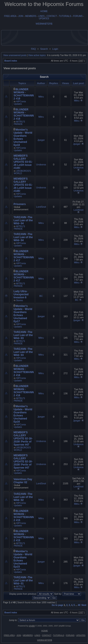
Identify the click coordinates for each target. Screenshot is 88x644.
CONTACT (52, 16)
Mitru (41, 97)
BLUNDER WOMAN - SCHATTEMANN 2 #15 (24, 516)
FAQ (33, 49)
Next (84, 605)
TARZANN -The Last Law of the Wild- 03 (23, 335)
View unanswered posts (15, 55)
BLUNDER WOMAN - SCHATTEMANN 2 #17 (24, 256)
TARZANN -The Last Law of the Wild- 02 (23, 497)
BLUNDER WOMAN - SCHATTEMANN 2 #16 (24, 371)
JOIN (21, 16)
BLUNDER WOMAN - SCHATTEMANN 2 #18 (24, 94)
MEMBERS (31, 16)
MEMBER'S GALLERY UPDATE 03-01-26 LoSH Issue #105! (23, 162)
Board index (11, 61)
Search (44, 49)
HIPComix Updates (20, 103)
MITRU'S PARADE (19, 123)
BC (41, 296)
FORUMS (78, 16)
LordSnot (41, 207)
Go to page (57, 605)
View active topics (37, 55)
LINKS (41, 16)
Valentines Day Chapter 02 (23, 481)
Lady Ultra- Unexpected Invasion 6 (21, 294)
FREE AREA (10, 16)
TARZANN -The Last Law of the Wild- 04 (23, 220)
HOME (44, 11)
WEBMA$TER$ (44, 24)
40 (79, 605)
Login (55, 49)
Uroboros (41, 165)
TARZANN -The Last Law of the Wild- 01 (23, 580)
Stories (19, 300)
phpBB (32, 626)
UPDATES (44, 19)
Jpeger (41, 140)
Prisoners (20, 204)
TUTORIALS (65, 16)
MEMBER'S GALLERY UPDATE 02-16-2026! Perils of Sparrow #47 (23, 439)
